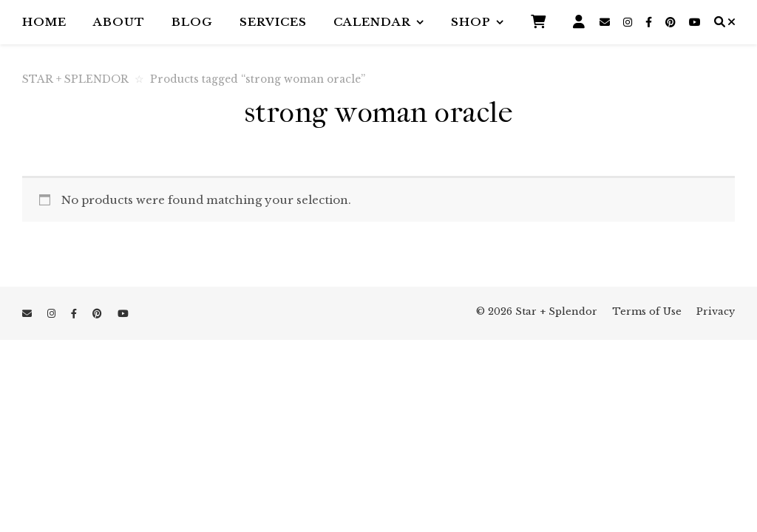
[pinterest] (672, 22)
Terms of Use (647, 311)
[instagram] (629, 22)
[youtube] (695, 22)
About (119, 22)
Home (44, 22)
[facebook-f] (650, 22)
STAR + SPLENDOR (75, 79)
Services (273, 22)
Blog (192, 22)
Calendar (372, 22)
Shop (471, 22)
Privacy (716, 311)
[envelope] (606, 22)
